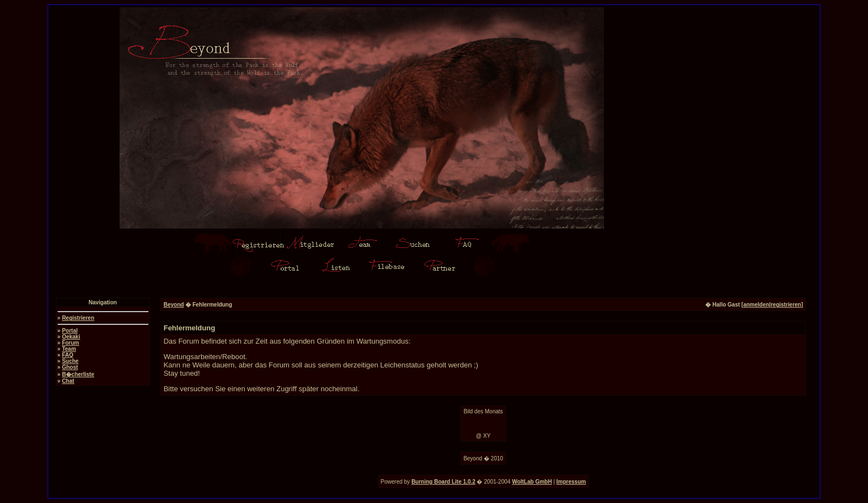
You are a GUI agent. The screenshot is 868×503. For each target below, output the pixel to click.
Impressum (571, 482)
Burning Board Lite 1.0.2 (443, 482)
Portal (70, 331)
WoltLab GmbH (532, 482)
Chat (68, 381)
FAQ (68, 355)
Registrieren (78, 318)
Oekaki (71, 337)
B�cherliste (78, 374)
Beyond (174, 305)
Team (69, 349)
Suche (70, 361)
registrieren (786, 305)
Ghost (70, 367)
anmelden (756, 305)
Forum (71, 343)
